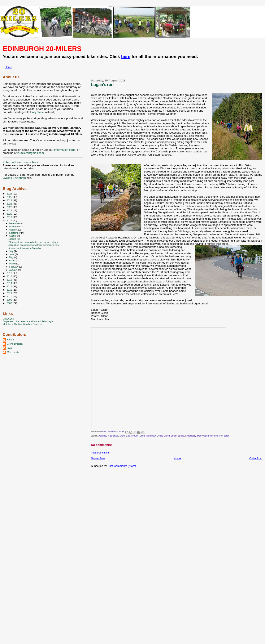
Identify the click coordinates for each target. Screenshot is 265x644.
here (126, 56)
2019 (10, 217)
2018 (10, 220)
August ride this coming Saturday (25, 248)
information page (65, 150)
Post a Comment (100, 453)
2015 (10, 280)
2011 (10, 293)
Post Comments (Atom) (122, 466)
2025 (10, 197)
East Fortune (132, 436)
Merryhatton (203, 436)
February (14, 267)
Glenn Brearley (15, 344)
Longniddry (191, 436)
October (14, 230)
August (13, 236)
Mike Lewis (13, 352)
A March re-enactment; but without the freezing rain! (34, 245)
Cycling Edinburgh (14, 178)
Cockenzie (113, 436)
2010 (10, 296)
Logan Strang (178, 436)
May (12, 257)
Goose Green (163, 436)
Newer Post (98, 458)
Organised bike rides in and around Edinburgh (28, 321)
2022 (10, 207)
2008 (10, 303)
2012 (10, 290)
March (13, 264)
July (12, 251)
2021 (10, 210)
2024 (10, 200)
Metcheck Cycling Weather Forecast (22, 324)
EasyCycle (37, 112)
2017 (10, 273)
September (15, 233)
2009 (10, 300)
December (15, 223)
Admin (10, 339)
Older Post (256, 458)
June (12, 254)
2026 (10, 194)
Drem (122, 436)
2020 (10, 214)
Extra (142, 436)
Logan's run (14, 239)
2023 (10, 204)
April (12, 260)
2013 (10, 286)
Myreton (214, 436)
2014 (10, 283)
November (15, 227)
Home (8, 67)
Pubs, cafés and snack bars (20, 162)
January (14, 270)
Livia (9, 348)
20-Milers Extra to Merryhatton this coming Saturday (34, 242)
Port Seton (224, 436)
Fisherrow (151, 436)
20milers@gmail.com (31, 153)
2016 (10, 276)
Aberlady (103, 436)
